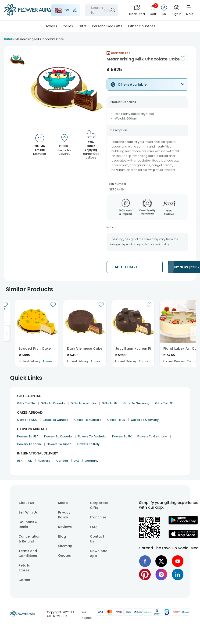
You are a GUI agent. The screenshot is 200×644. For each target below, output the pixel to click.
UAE (76, 461)
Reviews (65, 527)
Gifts (82, 26)
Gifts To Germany (136, 403)
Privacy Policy (64, 515)
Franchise (98, 517)
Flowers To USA (28, 436)
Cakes (68, 26)
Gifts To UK (110, 403)
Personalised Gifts (107, 26)
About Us (26, 503)
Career (24, 580)
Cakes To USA (27, 420)
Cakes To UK (116, 420)
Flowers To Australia (92, 436)
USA (20, 461)
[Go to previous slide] (7, 334)
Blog (62, 536)
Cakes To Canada (55, 420)
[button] (18, 60)
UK (30, 461)
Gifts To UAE (164, 403)
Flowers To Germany (152, 436)
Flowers (51, 26)
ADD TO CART (126, 267)
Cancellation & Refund (29, 539)
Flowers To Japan (59, 444)
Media (63, 503)
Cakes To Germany (145, 420)
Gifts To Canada (53, 403)
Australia (44, 461)
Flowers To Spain (29, 444)
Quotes (64, 556)
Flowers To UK (122, 436)
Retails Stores (24, 568)
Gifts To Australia (83, 403)
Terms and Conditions (28, 553)
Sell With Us (28, 512)
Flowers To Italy (88, 444)
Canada (62, 461)
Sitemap (65, 546)
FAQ (93, 527)
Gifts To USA (26, 403)
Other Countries (142, 26)
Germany (92, 461)
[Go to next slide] (193, 334)
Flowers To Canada (58, 436)
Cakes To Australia (88, 420)
